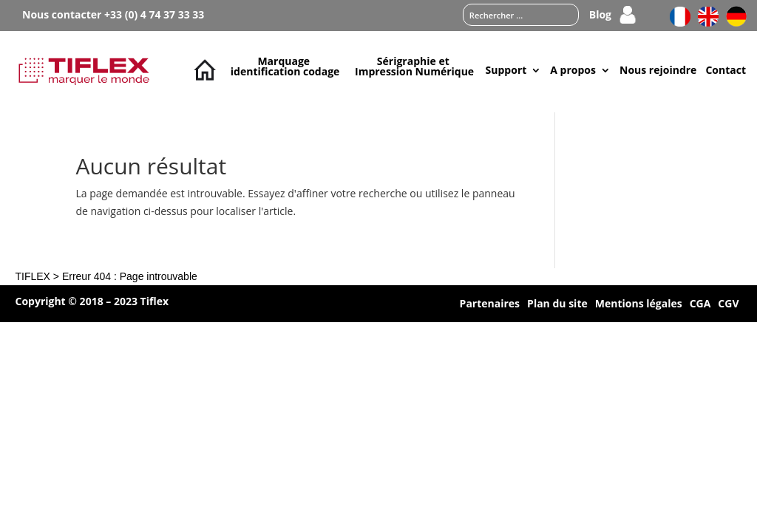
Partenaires (490, 304)
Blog (600, 16)
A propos (573, 70)
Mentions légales (639, 304)
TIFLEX (32, 276)
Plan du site (557, 304)
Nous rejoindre (658, 70)
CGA (700, 304)
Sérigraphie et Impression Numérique (414, 66)
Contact (726, 70)
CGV (728, 304)
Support (506, 70)
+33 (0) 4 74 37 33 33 (154, 14)
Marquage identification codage (285, 66)
